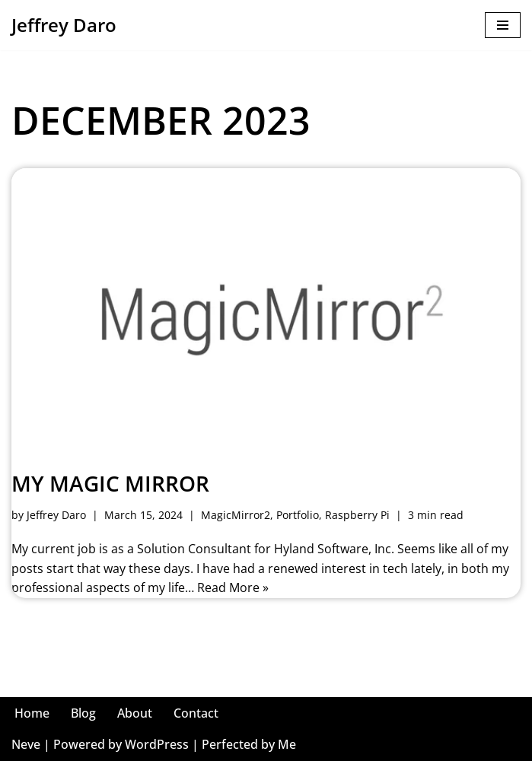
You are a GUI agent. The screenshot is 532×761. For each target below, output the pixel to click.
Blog (83, 713)
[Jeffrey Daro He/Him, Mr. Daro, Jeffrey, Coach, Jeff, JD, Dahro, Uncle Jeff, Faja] (64, 25)
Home (32, 713)
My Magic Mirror (110, 483)
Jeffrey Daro (56, 515)
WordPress (157, 744)
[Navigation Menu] (503, 25)
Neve (26, 744)
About (135, 713)
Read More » (233, 587)
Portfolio (298, 515)
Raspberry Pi (357, 515)
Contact (196, 713)
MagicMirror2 (236, 515)
